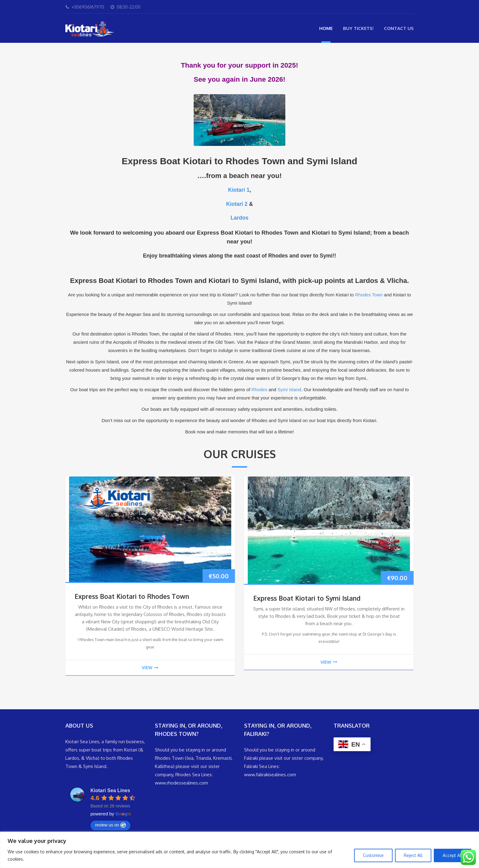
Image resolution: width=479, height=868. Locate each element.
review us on (110, 825)
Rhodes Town (369, 295)
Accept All (453, 855)
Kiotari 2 (237, 204)
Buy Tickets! (358, 28)
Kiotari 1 (239, 190)
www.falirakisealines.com (270, 775)
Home (326, 28)
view (150, 668)
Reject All (413, 855)
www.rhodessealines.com (181, 783)
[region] (239, 850)
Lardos (239, 218)
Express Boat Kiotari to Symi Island (307, 598)
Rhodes (259, 389)
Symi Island (289, 389)
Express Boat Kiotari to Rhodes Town (132, 596)
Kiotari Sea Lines (110, 790)
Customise (373, 855)
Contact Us (399, 28)
